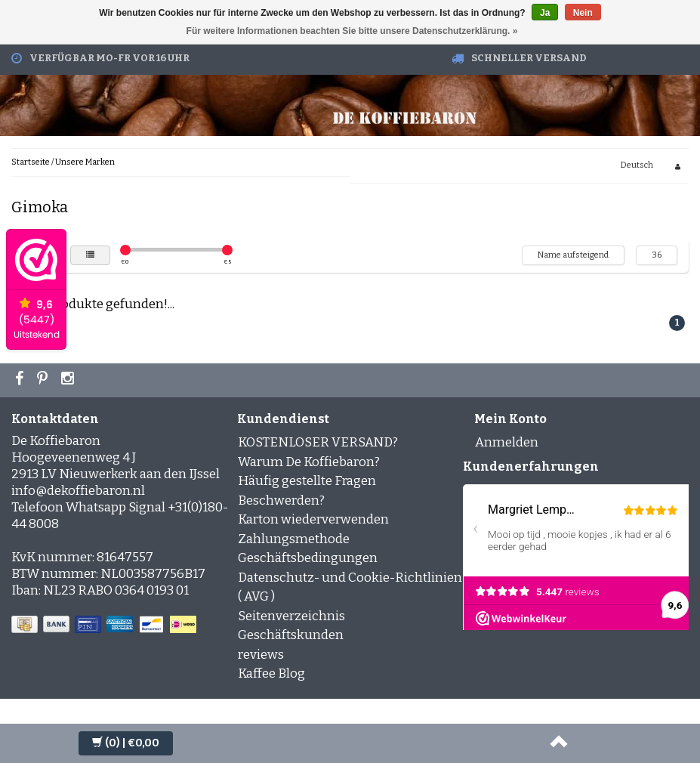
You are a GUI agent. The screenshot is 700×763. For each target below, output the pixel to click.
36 (657, 255)
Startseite (31, 162)
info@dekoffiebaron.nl (78, 491)
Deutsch (637, 165)
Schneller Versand (529, 58)
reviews (261, 655)
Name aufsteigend (573, 255)
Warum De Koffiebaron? (309, 462)
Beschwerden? (281, 500)
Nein (583, 13)
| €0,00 (126, 743)
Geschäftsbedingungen (308, 558)
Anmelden (507, 442)
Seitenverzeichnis (291, 616)
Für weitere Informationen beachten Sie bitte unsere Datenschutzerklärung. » (352, 31)
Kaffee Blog (271, 673)
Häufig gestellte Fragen (307, 481)
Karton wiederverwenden (313, 519)
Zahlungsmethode (294, 539)
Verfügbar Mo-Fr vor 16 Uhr (109, 58)
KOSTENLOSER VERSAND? (318, 442)
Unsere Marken (85, 162)
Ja (545, 13)
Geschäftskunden (291, 635)
